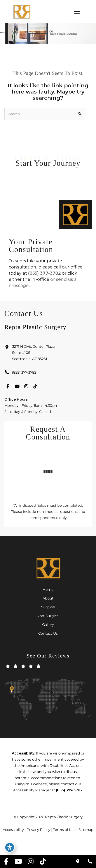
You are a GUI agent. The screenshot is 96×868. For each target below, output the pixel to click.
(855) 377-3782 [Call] (24, 373)
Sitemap (86, 830)
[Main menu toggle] (77, 12)
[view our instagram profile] (26, 387)
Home (48, 589)
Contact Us (48, 633)
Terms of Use (64, 830)
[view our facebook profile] (8, 387)
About (48, 598)
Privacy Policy (38, 830)
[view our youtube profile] (17, 387)
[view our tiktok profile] (35, 387)
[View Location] (48, 354)
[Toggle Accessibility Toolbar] (10, 847)
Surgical (48, 607)
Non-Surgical (48, 616)
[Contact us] (78, 861)
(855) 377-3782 (44, 273)
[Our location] (90, 861)
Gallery (48, 625)
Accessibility (13, 830)
